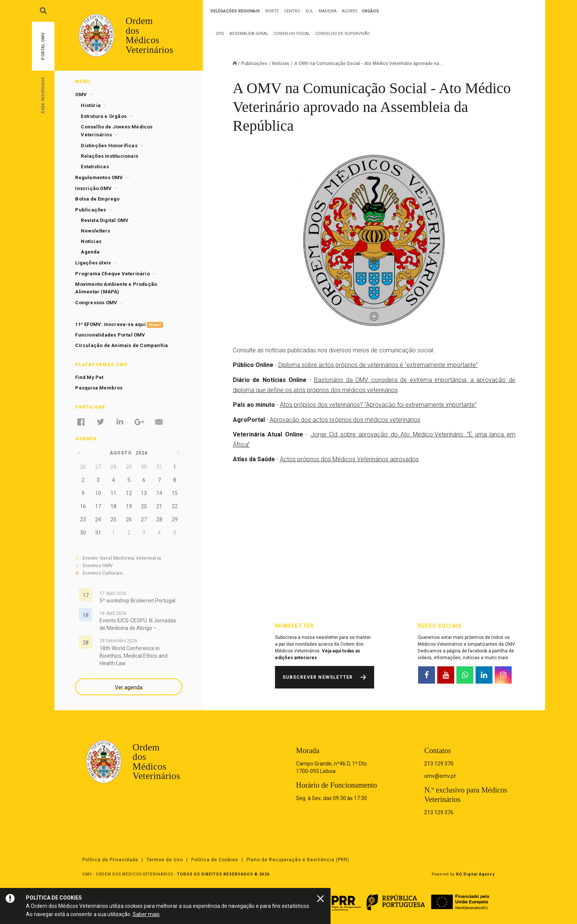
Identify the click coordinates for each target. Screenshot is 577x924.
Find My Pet (89, 377)
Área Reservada (43, 95)
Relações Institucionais (110, 156)
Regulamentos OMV (99, 177)
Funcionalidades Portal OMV (110, 335)
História (91, 105)
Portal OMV (43, 46)
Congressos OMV (96, 303)
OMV (81, 94)
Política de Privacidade (110, 860)
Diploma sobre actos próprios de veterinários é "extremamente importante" (378, 365)
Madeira (328, 11)
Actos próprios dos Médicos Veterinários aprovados (349, 459)
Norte (272, 11)
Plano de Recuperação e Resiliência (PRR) (298, 860)
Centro (292, 11)
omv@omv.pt (440, 776)
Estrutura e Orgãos (104, 116)
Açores (350, 11)
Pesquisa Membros (99, 388)
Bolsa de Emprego (97, 199)
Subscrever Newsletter (318, 677)
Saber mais (146, 914)
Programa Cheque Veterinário (112, 274)
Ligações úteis (93, 263)
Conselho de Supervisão (343, 34)
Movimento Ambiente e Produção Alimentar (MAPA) (116, 288)
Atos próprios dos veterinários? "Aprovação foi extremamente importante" (378, 405)
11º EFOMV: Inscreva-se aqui (119, 325)
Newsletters (95, 231)
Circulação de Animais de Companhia (122, 345)
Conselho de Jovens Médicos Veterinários (117, 131)
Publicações (254, 63)
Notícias (281, 63)
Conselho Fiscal (292, 34)
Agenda (90, 252)
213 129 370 (439, 764)
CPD (220, 34)
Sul (309, 11)
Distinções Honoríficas (109, 146)
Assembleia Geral (249, 34)
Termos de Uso (165, 860)
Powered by (463, 874)
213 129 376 (439, 812)
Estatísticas (95, 167)
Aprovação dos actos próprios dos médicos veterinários (345, 420)
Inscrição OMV (93, 188)
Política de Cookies (215, 860)
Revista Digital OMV (105, 220)
